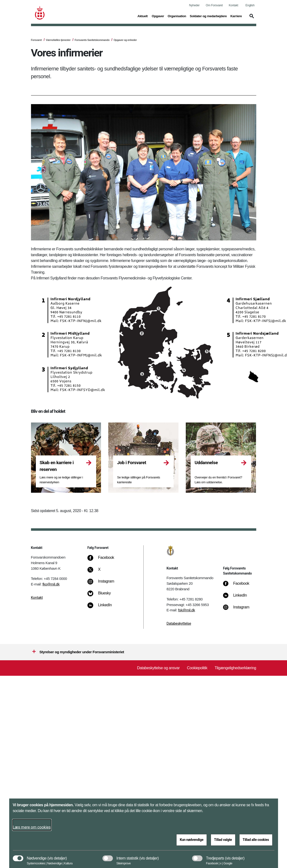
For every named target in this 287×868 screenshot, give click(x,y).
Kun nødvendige (192, 840)
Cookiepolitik (197, 668)
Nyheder (194, 5)
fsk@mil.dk (186, 610)
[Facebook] (104, 560)
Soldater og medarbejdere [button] (208, 16)
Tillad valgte (223, 840)
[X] (100, 572)
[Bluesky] (103, 596)
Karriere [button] (236, 16)
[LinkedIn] (103, 607)
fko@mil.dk (51, 584)
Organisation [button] (177, 16)
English (250, 5)
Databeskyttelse (179, 623)
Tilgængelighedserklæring (235, 668)
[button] (251, 18)
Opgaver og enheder (125, 40)
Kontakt (234, 5)
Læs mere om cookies (32, 827)
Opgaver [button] (158, 16)
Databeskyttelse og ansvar (158, 668)
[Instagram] (104, 584)
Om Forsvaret (214, 5)
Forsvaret (36, 40)
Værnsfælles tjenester (58, 40)
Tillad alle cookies (256, 840)
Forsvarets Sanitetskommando (92, 40)
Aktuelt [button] (143, 16)
